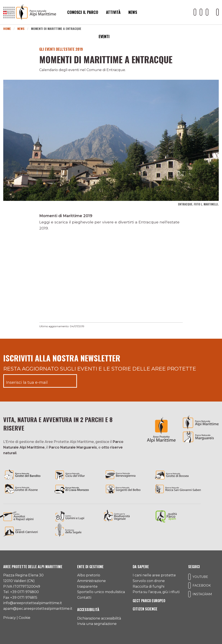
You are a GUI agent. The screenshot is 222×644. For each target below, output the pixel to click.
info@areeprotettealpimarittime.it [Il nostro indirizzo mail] (33, 603)
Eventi (104, 36)
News (133, 12)
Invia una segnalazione (97, 624)
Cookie (24, 618)
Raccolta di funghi (149, 586)
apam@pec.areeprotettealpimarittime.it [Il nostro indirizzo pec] (38, 609)
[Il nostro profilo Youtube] (195, 12)
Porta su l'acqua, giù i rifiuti (156, 592)
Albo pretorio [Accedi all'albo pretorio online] (89, 575)
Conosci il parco (83, 12)
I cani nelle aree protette (154, 575)
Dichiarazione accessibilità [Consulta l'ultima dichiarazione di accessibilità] (99, 618)
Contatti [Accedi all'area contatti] (84, 598)
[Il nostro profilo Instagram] (207, 12)
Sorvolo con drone (149, 581)
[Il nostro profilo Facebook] (201, 12)
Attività (113, 12)
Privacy (10, 618)
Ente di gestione (90, 567)
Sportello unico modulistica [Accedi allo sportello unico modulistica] (101, 592)
